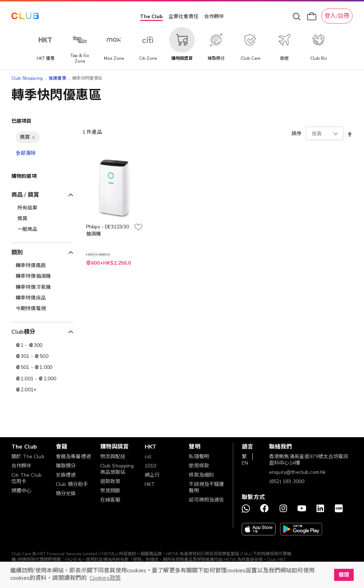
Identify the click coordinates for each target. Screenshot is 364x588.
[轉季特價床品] (42, 298)
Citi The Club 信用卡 (26, 478)
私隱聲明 (199, 457)
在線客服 (110, 500)
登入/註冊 (337, 16)
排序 (296, 134)
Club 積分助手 (72, 484)
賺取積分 (66, 466)
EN (245, 463)
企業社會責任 (183, 17)
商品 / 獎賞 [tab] (25, 195)
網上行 (152, 475)
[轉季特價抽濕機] (42, 276)
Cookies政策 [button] (105, 578)
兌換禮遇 (66, 475)
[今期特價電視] (42, 309)
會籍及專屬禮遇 (73, 457)
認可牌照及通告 (206, 500)
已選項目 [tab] (22, 121)
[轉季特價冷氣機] (42, 287)
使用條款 (199, 466)
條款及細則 (201, 475)
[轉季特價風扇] (42, 266)
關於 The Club (28, 457)
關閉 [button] (344, 575)
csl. (149, 457)
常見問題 (110, 491)
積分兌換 (66, 494)
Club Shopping (27, 78)
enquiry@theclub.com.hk (297, 472)
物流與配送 (113, 457)
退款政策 (110, 481)
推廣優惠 (57, 78)
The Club (151, 17)
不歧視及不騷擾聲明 (206, 488)
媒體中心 (22, 491)
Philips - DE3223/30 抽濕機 (107, 230)
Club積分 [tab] (23, 332)
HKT (150, 484)
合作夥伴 (214, 17)
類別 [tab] (17, 253)
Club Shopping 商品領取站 (117, 469)
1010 (151, 466)
